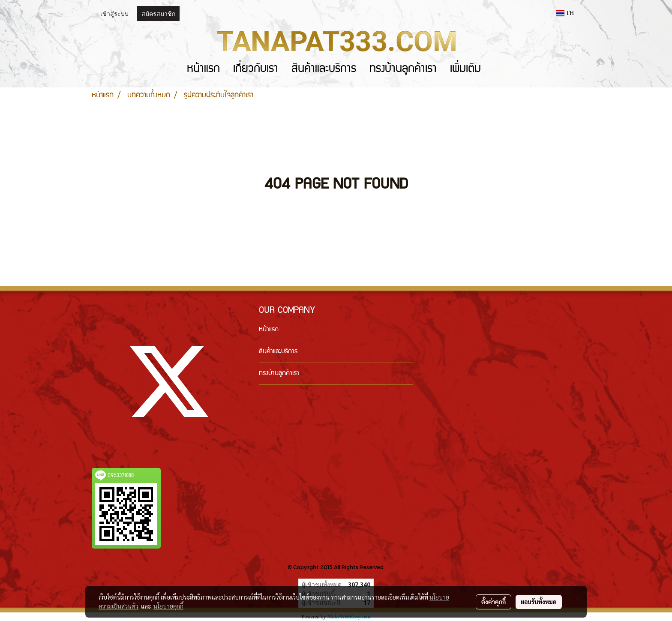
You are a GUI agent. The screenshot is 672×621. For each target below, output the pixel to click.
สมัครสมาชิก (158, 13)
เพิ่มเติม (465, 70)
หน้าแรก (203, 70)
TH (565, 13)
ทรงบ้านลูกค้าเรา (403, 70)
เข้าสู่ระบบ (114, 13)
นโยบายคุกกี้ (168, 606)
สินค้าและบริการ (324, 70)
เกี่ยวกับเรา (256, 70)
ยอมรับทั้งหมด (539, 602)
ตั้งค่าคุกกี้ (493, 602)
